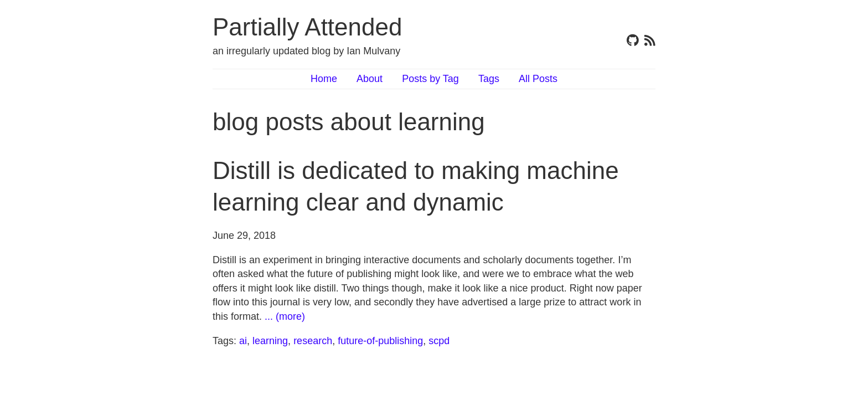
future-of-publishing (380, 341)
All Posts (538, 79)
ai (243, 341)
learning (270, 341)
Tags (489, 79)
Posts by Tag (430, 79)
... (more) (285, 316)
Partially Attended (307, 27)
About (370, 79)
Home (324, 79)
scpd (439, 341)
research (313, 341)
